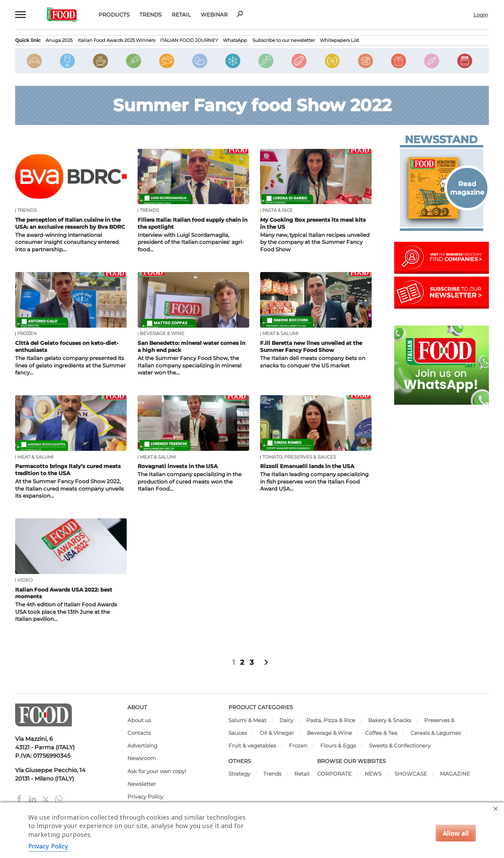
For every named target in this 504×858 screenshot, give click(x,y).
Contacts (139, 733)
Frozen (27, 334)
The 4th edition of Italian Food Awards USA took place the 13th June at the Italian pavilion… (66, 612)
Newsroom (142, 758)
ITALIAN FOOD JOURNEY (189, 40)
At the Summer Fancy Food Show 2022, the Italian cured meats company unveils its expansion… (70, 489)
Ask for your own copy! (157, 771)
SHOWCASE (411, 774)
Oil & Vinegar (277, 733)
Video (25, 580)
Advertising (142, 746)
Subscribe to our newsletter (284, 40)
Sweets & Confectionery (400, 746)
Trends (150, 15)
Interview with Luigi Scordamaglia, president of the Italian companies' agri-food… (191, 242)
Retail (181, 15)
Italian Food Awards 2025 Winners (116, 40)
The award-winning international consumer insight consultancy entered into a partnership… (67, 242)
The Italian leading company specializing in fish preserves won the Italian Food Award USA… (314, 482)
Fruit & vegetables (252, 746)
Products (114, 15)
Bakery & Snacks (390, 720)
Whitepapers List (339, 40)
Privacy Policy (145, 797)
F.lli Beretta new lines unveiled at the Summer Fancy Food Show (311, 346)
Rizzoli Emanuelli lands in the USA (307, 466)
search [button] (240, 14)
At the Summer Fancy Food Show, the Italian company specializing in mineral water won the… (190, 365)
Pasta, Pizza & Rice (331, 720)
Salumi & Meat (247, 720)
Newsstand (441, 140)
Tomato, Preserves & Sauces (299, 457)
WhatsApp (235, 40)
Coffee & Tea (381, 733)
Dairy (286, 720)
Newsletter (142, 784)
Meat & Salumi (280, 334)
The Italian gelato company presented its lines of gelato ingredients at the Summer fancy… (70, 365)
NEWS (373, 774)
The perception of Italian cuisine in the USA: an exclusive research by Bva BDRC (70, 223)
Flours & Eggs (338, 746)
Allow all (456, 833)
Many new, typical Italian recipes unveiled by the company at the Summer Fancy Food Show (315, 242)
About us (139, 720)
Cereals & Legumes (436, 733)
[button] (20, 15)
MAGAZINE (455, 774)
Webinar (214, 15)
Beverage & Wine (162, 334)
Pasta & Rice (278, 210)
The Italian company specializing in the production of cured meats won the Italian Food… (190, 482)
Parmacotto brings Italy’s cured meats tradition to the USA (68, 470)
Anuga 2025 (59, 40)
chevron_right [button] (266, 662)
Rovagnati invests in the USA (178, 466)
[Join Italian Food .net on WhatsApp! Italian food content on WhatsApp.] (442, 403)
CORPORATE (334, 774)
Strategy (239, 774)
